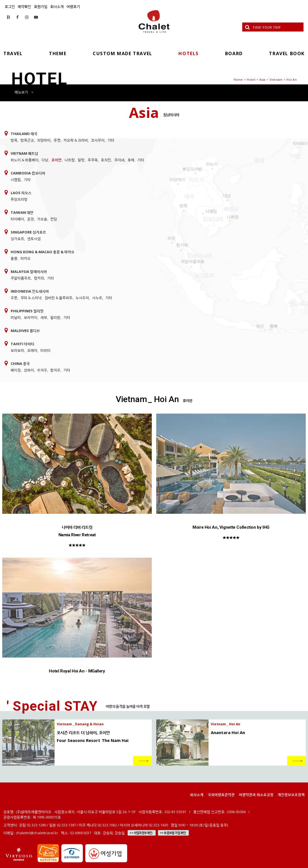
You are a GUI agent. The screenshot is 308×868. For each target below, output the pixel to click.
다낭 (45, 160)
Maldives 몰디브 (25, 331)
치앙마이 (44, 140)
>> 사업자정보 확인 (141, 833)
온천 (31, 219)
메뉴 (24, 92)
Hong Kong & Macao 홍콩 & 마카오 (43, 252)
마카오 (26, 258)
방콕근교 (27, 140)
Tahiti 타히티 (22, 344)
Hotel (251, 79)
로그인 (10, 6)
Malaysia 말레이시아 (29, 272)
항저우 (55, 370)
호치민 (106, 160)
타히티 (46, 350)
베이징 (16, 370)
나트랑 (70, 160)
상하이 (29, 370)
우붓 (14, 298)
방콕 (14, 140)
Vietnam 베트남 (24, 153)
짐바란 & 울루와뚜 (59, 298)
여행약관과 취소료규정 (256, 795)
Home (238, 79)
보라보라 (17, 350)
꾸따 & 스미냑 (31, 298)
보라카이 (31, 317)
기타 (111, 140)
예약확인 (24, 6)
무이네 (119, 160)
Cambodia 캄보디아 (28, 173)
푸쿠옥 (93, 160)
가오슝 (42, 219)
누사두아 (82, 298)
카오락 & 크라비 (76, 140)
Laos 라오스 (21, 193)
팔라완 (55, 317)
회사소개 (57, 6)
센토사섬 (34, 239)
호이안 (56, 160)
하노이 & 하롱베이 (25, 160)
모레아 (32, 350)
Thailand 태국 (24, 134)
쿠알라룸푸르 (21, 278)
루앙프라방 (19, 199)
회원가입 (41, 6)
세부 (44, 317)
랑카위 (39, 278)
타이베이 (17, 219)
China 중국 (20, 364)
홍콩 (14, 258)
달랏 (81, 160)
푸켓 (57, 140)
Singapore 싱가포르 (28, 232)
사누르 (97, 298)
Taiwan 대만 (22, 212)
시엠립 (16, 180)
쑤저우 (42, 370)
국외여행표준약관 (221, 795)
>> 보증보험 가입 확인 (173, 833)
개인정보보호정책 (291, 795)
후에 (131, 160)
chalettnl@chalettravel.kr (37, 833)
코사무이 (98, 140)
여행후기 (73, 6)
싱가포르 (17, 239)
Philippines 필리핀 (27, 311)
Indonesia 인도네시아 (30, 291)
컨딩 (54, 219)
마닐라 (16, 317)
